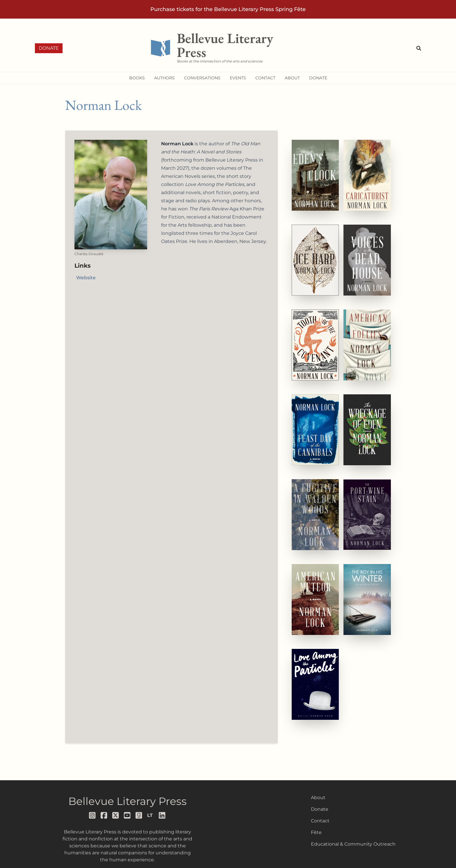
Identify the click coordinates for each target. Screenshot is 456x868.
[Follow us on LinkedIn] (162, 815)
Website (86, 278)
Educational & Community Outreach (353, 844)
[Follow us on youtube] (127, 815)
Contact (320, 821)
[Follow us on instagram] (92, 815)
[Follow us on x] (116, 815)
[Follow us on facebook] (104, 815)
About (318, 798)
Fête (316, 832)
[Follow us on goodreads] (139, 815)
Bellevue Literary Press (128, 801)
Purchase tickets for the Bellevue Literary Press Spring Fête (228, 9)
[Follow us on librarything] (151, 815)
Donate (49, 48)
